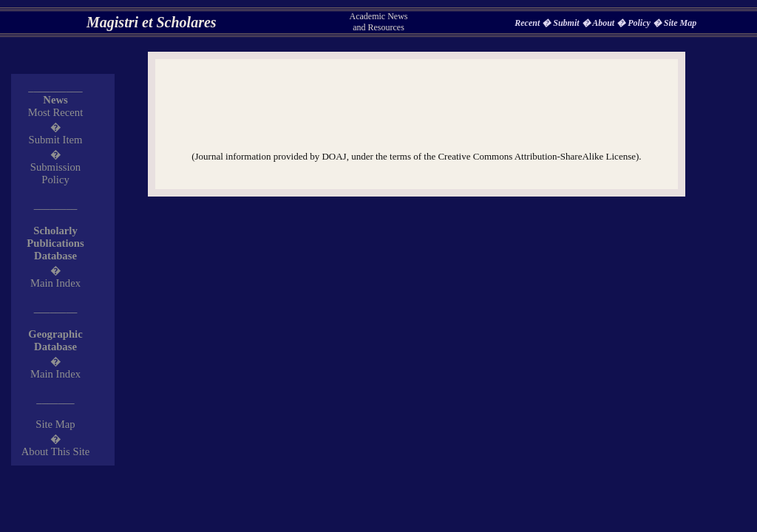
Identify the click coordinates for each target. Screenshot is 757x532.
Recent (528, 23)
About (604, 23)
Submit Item (56, 140)
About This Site (56, 451)
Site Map (680, 23)
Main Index (55, 283)
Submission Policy (55, 173)
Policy (640, 23)
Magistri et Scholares (152, 22)
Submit (567, 23)
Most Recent (56, 112)
